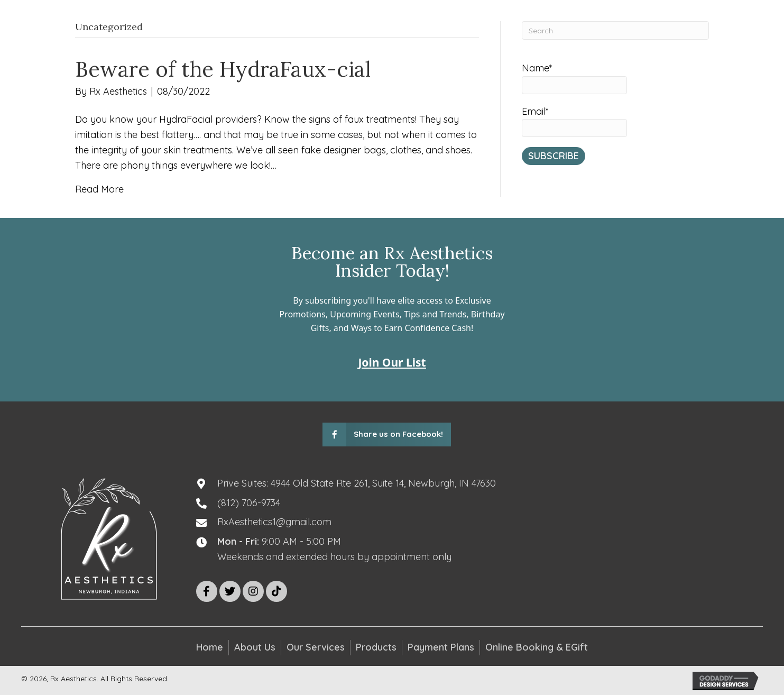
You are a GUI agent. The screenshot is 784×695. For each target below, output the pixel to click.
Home (210, 647)
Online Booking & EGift (537, 647)
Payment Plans (441, 647)
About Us (255, 647)
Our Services (316, 647)
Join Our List (392, 362)
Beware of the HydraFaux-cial (223, 69)
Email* (574, 121)
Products (376, 647)
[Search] (616, 30)
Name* (574, 78)
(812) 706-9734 (249, 503)
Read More (99, 189)
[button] (207, 591)
